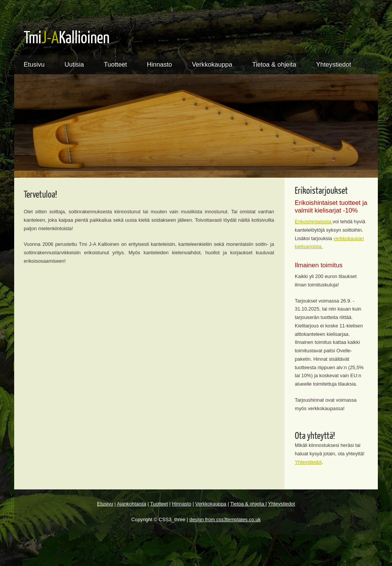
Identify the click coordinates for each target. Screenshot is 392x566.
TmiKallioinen (67, 37)
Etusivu (34, 65)
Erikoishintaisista (314, 222)
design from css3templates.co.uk (225, 519)
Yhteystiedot (334, 65)
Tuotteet (115, 65)
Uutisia (74, 65)
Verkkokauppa (212, 65)
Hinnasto (160, 65)
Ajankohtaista (131, 504)
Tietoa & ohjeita (274, 65)
